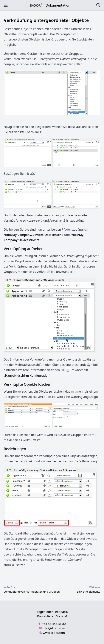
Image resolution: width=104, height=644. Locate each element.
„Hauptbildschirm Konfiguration (27, 376)
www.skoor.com (52, 633)
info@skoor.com (52, 628)
